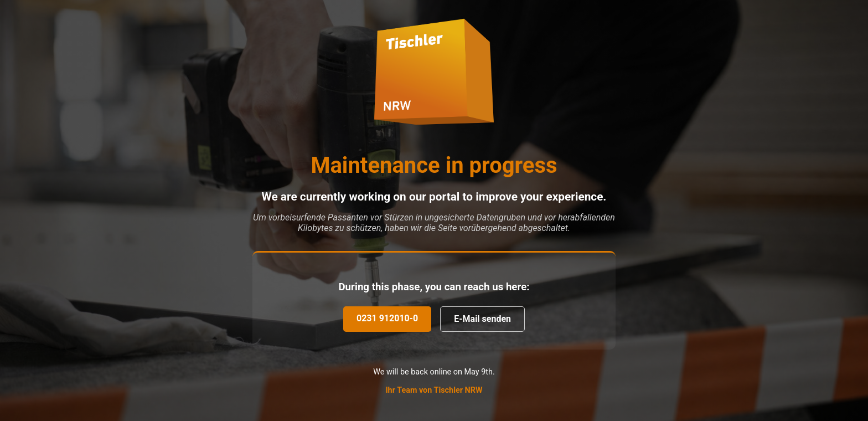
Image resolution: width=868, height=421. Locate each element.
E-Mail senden (482, 319)
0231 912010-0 (387, 318)
